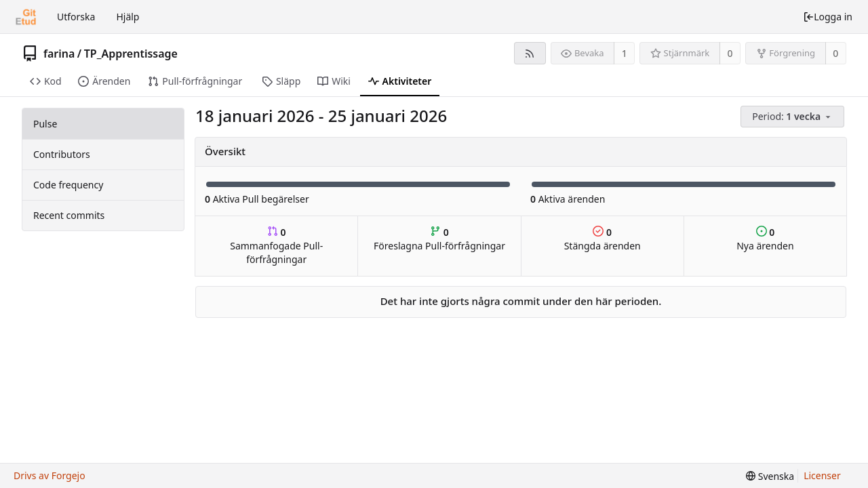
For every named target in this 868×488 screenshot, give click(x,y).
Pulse (45, 124)
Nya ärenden (765, 239)
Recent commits (69, 215)
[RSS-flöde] (530, 53)
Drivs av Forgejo (50, 475)
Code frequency (68, 185)
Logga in (828, 17)
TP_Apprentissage (131, 54)
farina (59, 54)
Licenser (822, 475)
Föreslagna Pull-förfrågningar (439, 239)
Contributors (62, 154)
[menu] (793, 117)
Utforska (76, 17)
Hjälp (127, 17)
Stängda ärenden (603, 239)
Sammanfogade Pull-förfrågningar (276, 246)
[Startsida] (26, 17)
